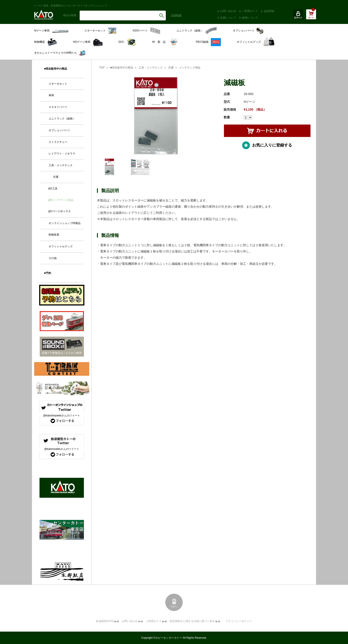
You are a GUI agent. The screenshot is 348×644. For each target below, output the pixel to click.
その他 (53, 258)
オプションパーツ (59, 130)
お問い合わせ (228, 11)
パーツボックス (61, 211)
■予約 (48, 273)
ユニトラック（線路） (62, 119)
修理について (250, 18)
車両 (51, 95)
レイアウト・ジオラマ (62, 154)
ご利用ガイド (250, 11)
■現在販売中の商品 (122, 68)
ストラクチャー (58, 142)
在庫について (228, 18)
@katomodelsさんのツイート (62, 449)
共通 (171, 68)
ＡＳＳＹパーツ (58, 107)
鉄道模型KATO (105, 621)
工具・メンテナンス (151, 68)
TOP (102, 68)
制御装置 (54, 235)
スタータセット (58, 84)
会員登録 (269, 11)
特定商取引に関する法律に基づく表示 (192, 621)
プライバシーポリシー (239, 621)
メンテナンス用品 (190, 68)
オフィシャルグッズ (61, 246)
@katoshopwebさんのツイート (62, 416)
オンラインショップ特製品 (65, 223)
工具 (55, 189)
